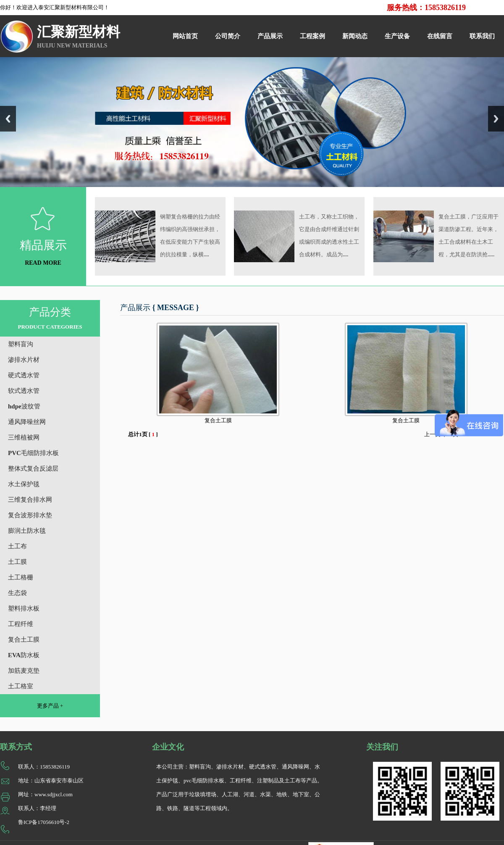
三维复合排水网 (30, 500)
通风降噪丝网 (27, 422)
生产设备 (397, 36)
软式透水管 (24, 391)
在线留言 (440, 36)
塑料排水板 (24, 608)
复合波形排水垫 (30, 515)
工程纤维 (21, 624)
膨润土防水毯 (27, 531)
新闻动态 (355, 36)
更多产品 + (50, 706)
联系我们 (482, 36)
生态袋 (17, 593)
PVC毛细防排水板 (33, 453)
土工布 (17, 546)
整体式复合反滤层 (33, 469)
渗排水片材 (24, 360)
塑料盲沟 (21, 344)
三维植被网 (24, 437)
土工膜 (17, 562)
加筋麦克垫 (24, 671)
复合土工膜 (24, 640)
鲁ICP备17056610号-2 (44, 822)
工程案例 (312, 36)
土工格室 (21, 686)
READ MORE (43, 263)
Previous (8, 119)
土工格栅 (21, 577)
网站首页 (185, 36)
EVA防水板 (24, 655)
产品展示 (270, 36)
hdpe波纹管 (24, 406)
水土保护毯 (24, 484)
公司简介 (228, 36)
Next (496, 119)
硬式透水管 (24, 375)
